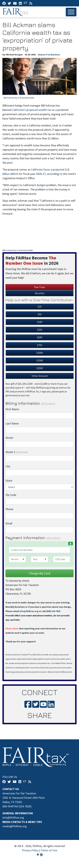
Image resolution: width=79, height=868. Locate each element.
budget (41, 185)
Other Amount (40, 376)
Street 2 (17, 452)
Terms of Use (49, 850)
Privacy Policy (30, 850)
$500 (40, 337)
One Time (39, 287)
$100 (40, 322)
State (9, 481)
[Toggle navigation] (71, 12)
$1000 (40, 353)
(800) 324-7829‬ (53, 611)
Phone (9, 509)
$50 (40, 314)
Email (9, 523)
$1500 (40, 360)
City (8, 466)
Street (9, 438)
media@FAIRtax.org (15, 826)
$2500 (40, 368)
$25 (40, 307)
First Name (12, 409)
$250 (40, 330)
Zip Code (11, 495)
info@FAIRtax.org (29, 611)
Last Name (12, 423)
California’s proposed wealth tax (32, 110)
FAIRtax (16, 12)
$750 (40, 345)
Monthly (40, 293)
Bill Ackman (9, 98)
